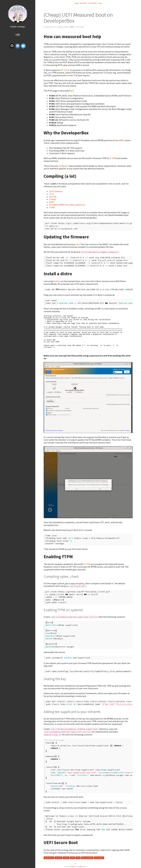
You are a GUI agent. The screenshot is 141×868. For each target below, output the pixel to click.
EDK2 (52, 202)
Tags (100, 3)
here (72, 91)
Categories (92, 3)
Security (58, 858)
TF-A (51, 194)
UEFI (72, 27)
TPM (78, 858)
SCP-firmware (56, 191)
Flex (81, 866)
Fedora (57, 281)
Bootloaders (49, 858)
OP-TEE (53, 197)
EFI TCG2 (65, 70)
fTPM (113, 158)
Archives (83, 3)
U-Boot (53, 199)
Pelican (73, 866)
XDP (18, 34)
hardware (63, 166)
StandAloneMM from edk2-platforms (67, 205)
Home (77, 3)
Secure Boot (99, 858)
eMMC (121, 140)
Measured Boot (87, 858)
